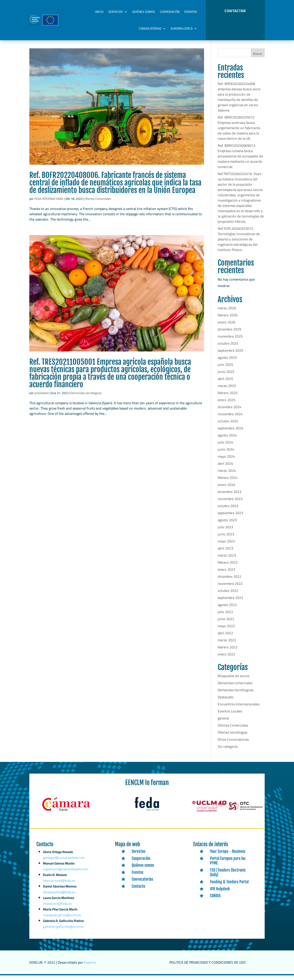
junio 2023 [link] (226, 539)
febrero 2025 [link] (228, 397)
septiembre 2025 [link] (230, 355)
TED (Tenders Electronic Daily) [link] (228, 877)
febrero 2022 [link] (228, 652)
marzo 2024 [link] (227, 475)
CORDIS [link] (215, 900)
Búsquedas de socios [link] (233, 680)
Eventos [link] (191, 12)
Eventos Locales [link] (230, 716)
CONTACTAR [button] (235, 11)
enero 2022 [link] (227, 659)
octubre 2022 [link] (228, 595)
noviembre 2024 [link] (230, 419)
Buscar (258, 58)
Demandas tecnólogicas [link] (86, 398)
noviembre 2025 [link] (230, 341)
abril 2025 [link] (225, 383)
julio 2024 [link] (225, 447)
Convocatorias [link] (150, 28)
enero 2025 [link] (227, 404)
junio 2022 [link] (226, 623)
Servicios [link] (116, 12)
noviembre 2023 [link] (230, 503)
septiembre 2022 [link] (230, 602)
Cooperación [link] (170, 12)
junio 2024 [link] (226, 454)
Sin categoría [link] (228, 751)
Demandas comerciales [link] (235, 687)
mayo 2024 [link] (226, 461)
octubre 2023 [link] (228, 510)
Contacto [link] (138, 891)
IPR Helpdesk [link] (220, 893)
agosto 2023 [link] (227, 525)
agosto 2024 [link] (227, 440)
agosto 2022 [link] (227, 609)
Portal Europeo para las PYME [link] (228, 865)
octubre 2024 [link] (228, 426)
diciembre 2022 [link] (229, 581)
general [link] (223, 723)
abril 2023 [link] (225, 553)
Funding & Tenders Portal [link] (229, 886)
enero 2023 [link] (227, 574)
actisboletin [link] (42, 398)
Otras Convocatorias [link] (233, 744)
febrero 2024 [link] (228, 482)
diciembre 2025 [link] (229, 334)
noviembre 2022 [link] (230, 588)
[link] (117, 111)
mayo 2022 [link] (226, 631)
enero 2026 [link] (227, 327)
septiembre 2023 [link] (230, 517)
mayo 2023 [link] (226, 546)
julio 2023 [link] (225, 532)
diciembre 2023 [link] (229, 496)
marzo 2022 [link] (227, 645)
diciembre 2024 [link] (229, 412)
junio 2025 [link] (226, 376)
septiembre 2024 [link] (230, 433)
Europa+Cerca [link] (182, 28)
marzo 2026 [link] (227, 313)
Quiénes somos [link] (144, 12)
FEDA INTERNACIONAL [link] (49, 203)
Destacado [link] (226, 702)
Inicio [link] (99, 12)
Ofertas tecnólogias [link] (232, 737)
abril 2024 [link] (225, 468)
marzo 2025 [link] (227, 390)
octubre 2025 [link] (228, 348)
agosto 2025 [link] (227, 362)
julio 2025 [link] (225, 369)
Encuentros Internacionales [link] (239, 709)
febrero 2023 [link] (228, 567)
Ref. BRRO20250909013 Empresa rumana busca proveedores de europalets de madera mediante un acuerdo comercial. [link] (240, 161)
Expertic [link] (90, 967)
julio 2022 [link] (225, 616)
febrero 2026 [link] (228, 320)
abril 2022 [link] (225, 638)
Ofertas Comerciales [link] (98, 203)
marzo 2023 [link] (227, 560)
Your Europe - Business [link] (228, 856)
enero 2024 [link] (227, 489)
